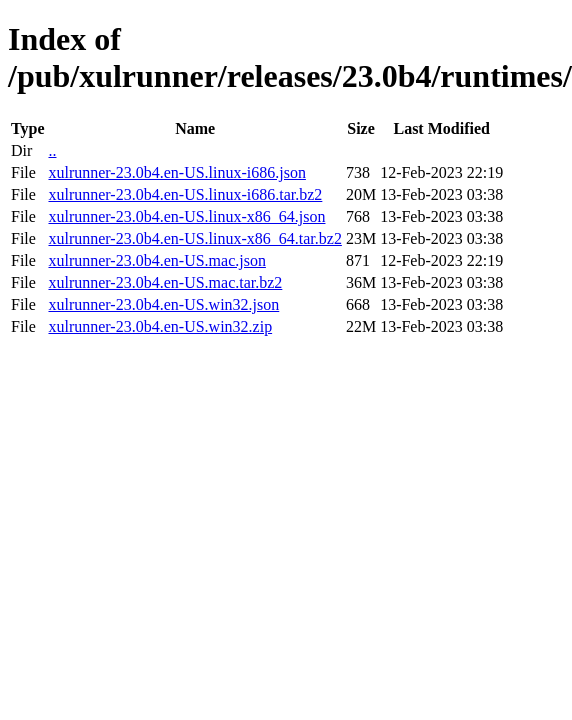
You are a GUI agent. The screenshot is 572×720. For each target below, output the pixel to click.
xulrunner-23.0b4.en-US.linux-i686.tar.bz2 (185, 194)
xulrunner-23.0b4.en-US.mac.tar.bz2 (165, 282)
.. (52, 150)
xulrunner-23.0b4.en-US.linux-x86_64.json (186, 216)
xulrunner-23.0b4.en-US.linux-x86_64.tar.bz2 (194, 238)
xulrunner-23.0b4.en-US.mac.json (156, 260)
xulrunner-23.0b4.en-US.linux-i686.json (176, 172)
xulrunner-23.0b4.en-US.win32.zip (160, 326)
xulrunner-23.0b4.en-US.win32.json (163, 304)
